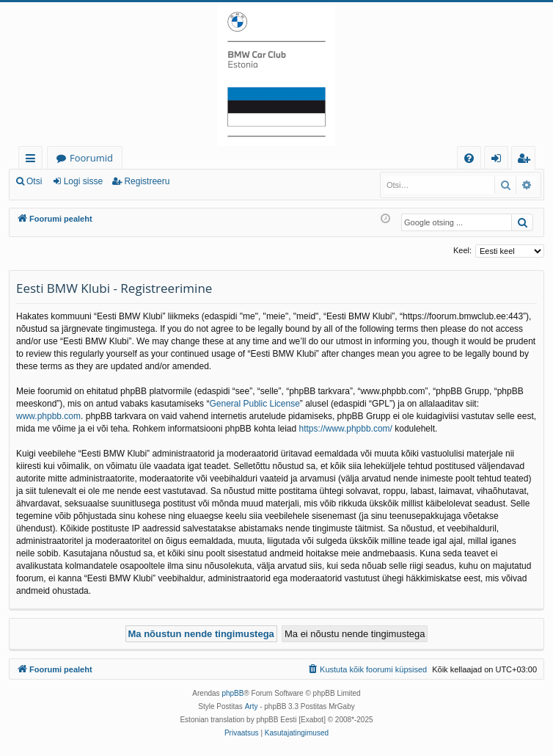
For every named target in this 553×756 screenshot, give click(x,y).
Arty (252, 706)
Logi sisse (83, 181)
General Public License (254, 404)
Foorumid (91, 158)
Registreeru (147, 181)
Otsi (34, 181)
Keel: (462, 250)
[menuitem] (469, 158)
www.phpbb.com (48, 416)
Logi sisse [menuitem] (499, 160)
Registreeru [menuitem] (527, 160)
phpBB (232, 693)
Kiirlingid (33, 160)
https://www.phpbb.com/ (346, 429)
